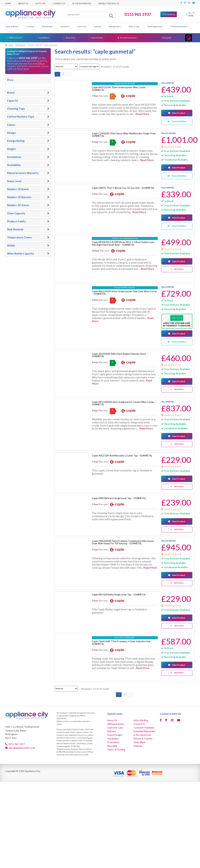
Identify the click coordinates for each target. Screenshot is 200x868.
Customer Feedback (144, 727)
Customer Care (115, 727)
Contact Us (59, 3)
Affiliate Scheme (116, 723)
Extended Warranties (144, 731)
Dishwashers (47, 26)
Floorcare (82, 26)
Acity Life (41, 3)
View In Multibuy (179, 121)
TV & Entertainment (179, 26)
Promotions (113, 742)
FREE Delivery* (16, 38)
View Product (179, 113)
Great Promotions (128, 38)
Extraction (65, 26)
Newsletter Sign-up (109, 3)
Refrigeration (115, 26)
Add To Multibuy (179, 269)
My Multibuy (169, 14)
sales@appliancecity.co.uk (22, 747)
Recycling (70, 38)
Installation (44, 38)
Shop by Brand (12, 26)
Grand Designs (115, 734)
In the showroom (82, 3)
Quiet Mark (139, 742)
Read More (142, 114)
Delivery (112, 731)
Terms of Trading (116, 749)
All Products (20, 45)
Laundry (97, 26)
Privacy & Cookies (143, 738)
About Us (23, 3)
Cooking (30, 26)
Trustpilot (167, 38)
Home (8, 3)
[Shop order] (66, 66)
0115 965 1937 (138, 14)
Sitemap (138, 745)
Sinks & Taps (134, 26)
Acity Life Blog (141, 719)
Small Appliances (155, 26)
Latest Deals (97, 38)
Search (111, 16)
